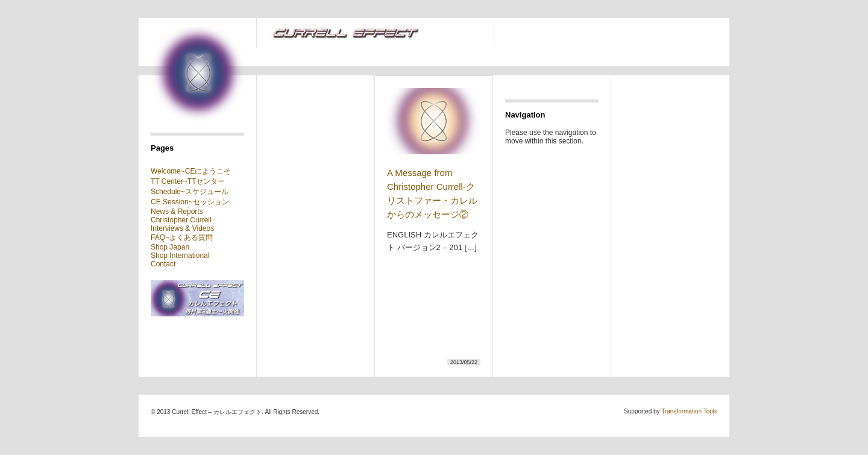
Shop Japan (170, 247)
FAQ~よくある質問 (182, 237)
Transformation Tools (689, 411)
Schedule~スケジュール (190, 192)
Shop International (180, 256)
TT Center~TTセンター (188, 181)
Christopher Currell (181, 220)
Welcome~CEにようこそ (191, 171)
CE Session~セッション (190, 202)
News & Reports (177, 212)
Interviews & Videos (182, 228)
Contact (163, 264)
